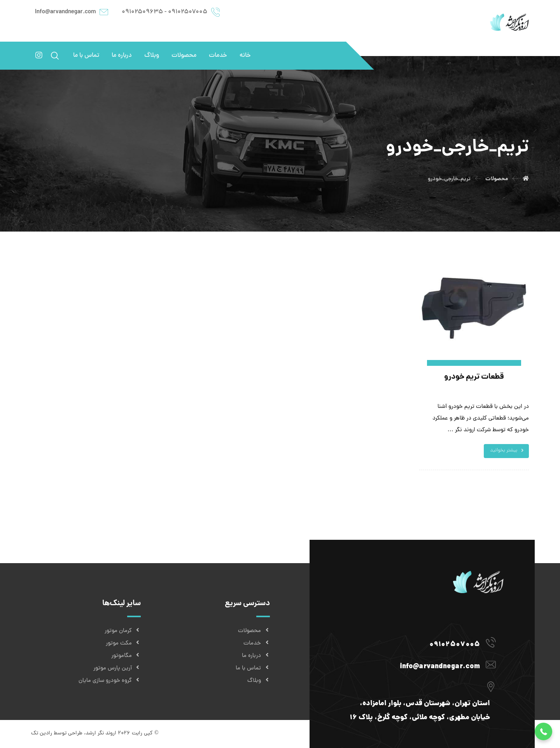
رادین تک (42, 733)
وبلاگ (259, 681)
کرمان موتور (123, 631)
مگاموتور (126, 656)
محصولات (254, 631)
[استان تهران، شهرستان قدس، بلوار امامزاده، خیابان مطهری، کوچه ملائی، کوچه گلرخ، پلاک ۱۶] (419, 687)
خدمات (257, 644)
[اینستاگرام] (39, 55)
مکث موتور (123, 644)
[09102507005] (419, 642)
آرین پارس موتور (117, 668)
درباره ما (256, 656)
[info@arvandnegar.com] (419, 664)
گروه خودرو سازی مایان (110, 681)
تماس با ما (253, 668)
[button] (543, 731)
